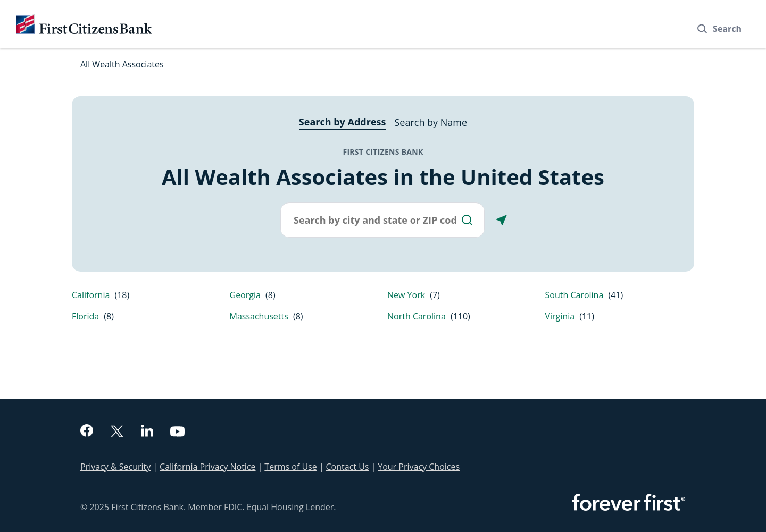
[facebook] (87, 432)
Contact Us (348, 467)
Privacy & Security (115, 467)
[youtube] (178, 433)
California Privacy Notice (207, 467)
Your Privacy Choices (419, 467)
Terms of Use (290, 467)
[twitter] (117, 432)
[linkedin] (147, 432)
